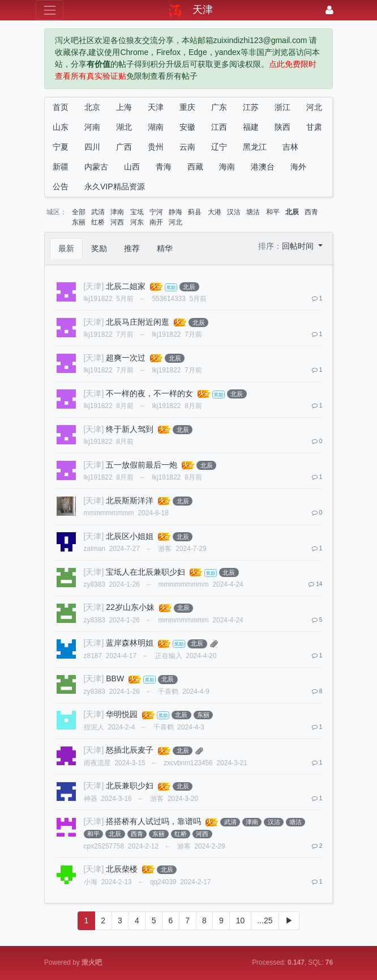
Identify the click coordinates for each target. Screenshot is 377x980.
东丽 (79, 222)
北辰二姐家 (126, 286)
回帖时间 (299, 246)
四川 (92, 147)
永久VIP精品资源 (115, 186)
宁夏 (61, 147)
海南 (227, 167)
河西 (117, 222)
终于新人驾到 (130, 429)
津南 (117, 212)
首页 (61, 107)
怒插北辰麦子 (130, 750)
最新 (66, 248)
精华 (165, 248)
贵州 (156, 147)
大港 (215, 212)
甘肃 (314, 127)
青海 (164, 167)
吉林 (290, 147)
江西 (219, 127)
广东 (219, 107)
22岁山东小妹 (130, 607)
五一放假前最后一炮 (142, 465)
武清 (98, 212)
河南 (92, 127)
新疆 (61, 167)
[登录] (329, 10)
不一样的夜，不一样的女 (149, 393)
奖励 (99, 248)
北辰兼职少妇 (130, 786)
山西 (132, 167)
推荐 (132, 248)
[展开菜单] (50, 10)
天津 (156, 107)
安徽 (187, 127)
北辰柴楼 (122, 869)
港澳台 (263, 167)
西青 (311, 212)
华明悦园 (122, 714)
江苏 (251, 107)
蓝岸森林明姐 (130, 643)
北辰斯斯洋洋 (130, 500)
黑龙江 (255, 147)
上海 (124, 107)
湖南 (156, 127)
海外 (298, 167)
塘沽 (253, 212)
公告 (61, 186)
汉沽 (234, 212)
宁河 (156, 212)
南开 (156, 222)
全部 (79, 212)
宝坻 (137, 212)
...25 (265, 920)
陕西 (282, 127)
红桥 (98, 222)
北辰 (292, 212)
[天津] (94, 286)
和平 (273, 212)
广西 (124, 147)
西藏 (195, 167)
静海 (175, 212)
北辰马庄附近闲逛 (138, 322)
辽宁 (219, 147)
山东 (61, 127)
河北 (314, 107)
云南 (187, 147)
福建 (251, 127)
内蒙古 (96, 167)
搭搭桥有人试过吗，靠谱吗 (153, 821)
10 (241, 920)
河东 (137, 222)
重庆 (187, 107)
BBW (115, 678)
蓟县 (195, 212)
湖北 (124, 127)
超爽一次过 (126, 358)
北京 (92, 107)
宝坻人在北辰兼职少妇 (145, 572)
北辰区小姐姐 (130, 536)
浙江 (282, 107)
